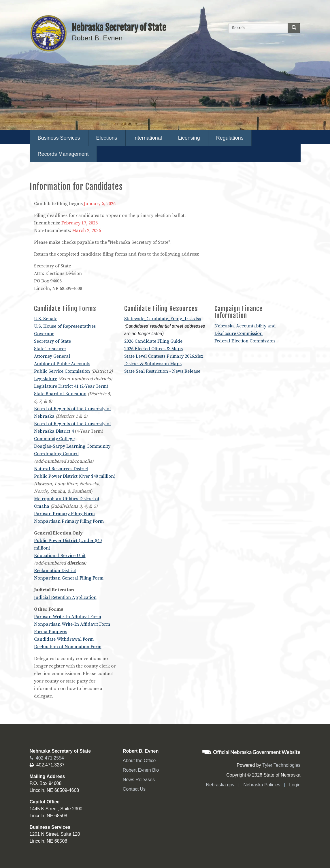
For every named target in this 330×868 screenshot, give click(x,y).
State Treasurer (50, 349)
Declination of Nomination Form (68, 647)
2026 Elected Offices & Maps (153, 349)
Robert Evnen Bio (141, 770)
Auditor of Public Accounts (62, 364)
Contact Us (134, 789)
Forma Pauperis (51, 632)
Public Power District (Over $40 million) (75, 476)
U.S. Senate (46, 319)
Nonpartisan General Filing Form (69, 578)
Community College (54, 439)
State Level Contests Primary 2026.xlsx (164, 356)
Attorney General (52, 356)
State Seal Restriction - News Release (162, 371)
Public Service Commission (62, 371)
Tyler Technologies (281, 765)
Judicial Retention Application (65, 597)
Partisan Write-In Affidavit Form (68, 617)
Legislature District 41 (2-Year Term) (71, 386)
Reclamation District (55, 571)
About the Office (139, 761)
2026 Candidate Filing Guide (153, 341)
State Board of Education (60, 394)
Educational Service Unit (60, 556)
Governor (44, 334)
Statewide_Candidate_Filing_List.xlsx (163, 319)
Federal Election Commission (245, 341)
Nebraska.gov (220, 785)
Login (295, 785)
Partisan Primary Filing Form (64, 514)
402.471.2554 (47, 758)
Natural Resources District (61, 469)
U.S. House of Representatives (65, 326)
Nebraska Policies (262, 785)
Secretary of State (52, 341)
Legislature (46, 379)
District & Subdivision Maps (153, 364)
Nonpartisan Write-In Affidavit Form (72, 624)
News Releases (139, 780)
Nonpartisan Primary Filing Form (69, 521)
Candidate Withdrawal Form (64, 639)
